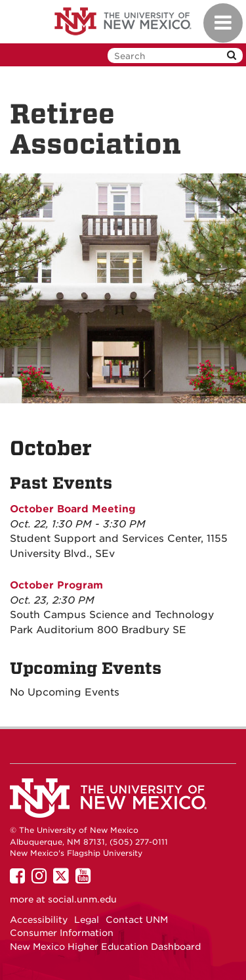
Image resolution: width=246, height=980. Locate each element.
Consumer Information (62, 933)
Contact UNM (137, 920)
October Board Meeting (73, 509)
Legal (87, 920)
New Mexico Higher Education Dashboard (105, 947)
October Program (56, 585)
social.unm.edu (82, 899)
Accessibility (39, 920)
